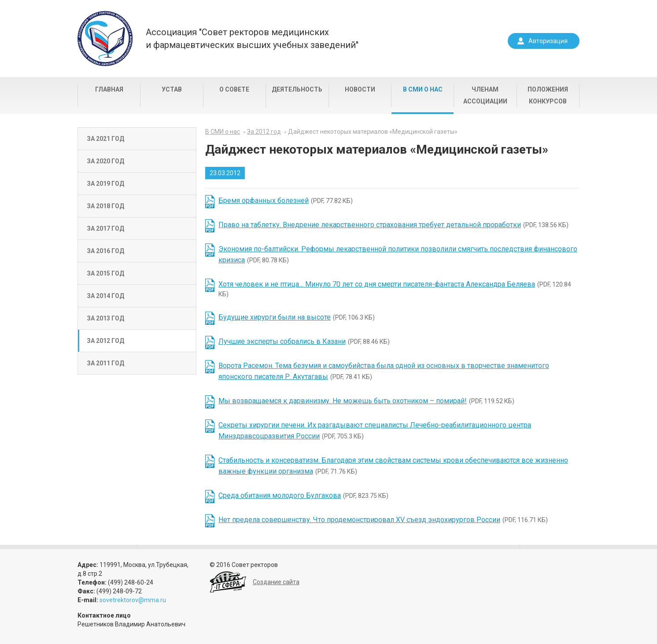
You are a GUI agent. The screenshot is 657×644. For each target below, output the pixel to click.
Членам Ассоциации (485, 95)
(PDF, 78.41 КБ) (384, 371)
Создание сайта (276, 582)
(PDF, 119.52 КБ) (366, 401)
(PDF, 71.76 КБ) (393, 466)
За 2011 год (105, 363)
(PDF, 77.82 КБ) (286, 201)
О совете (234, 89)
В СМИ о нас (423, 89)
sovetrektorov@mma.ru (133, 600)
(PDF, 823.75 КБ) (303, 495)
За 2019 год (105, 184)
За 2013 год (105, 318)
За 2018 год (105, 206)
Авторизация (548, 41)
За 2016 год (105, 251)
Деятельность (297, 89)
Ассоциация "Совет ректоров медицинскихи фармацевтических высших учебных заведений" (252, 39)
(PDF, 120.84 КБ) (395, 289)
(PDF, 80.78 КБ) (398, 254)
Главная (109, 89)
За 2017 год (105, 228)
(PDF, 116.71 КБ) (383, 520)
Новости (360, 89)
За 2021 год (105, 139)
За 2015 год (105, 273)
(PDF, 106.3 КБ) (297, 317)
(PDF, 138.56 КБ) (393, 225)
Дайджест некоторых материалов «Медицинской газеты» (373, 132)
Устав (172, 89)
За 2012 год (105, 341)
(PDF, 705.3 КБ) (375, 431)
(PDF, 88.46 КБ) (304, 341)
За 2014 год (105, 296)
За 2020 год (105, 161)
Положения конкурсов (548, 95)
